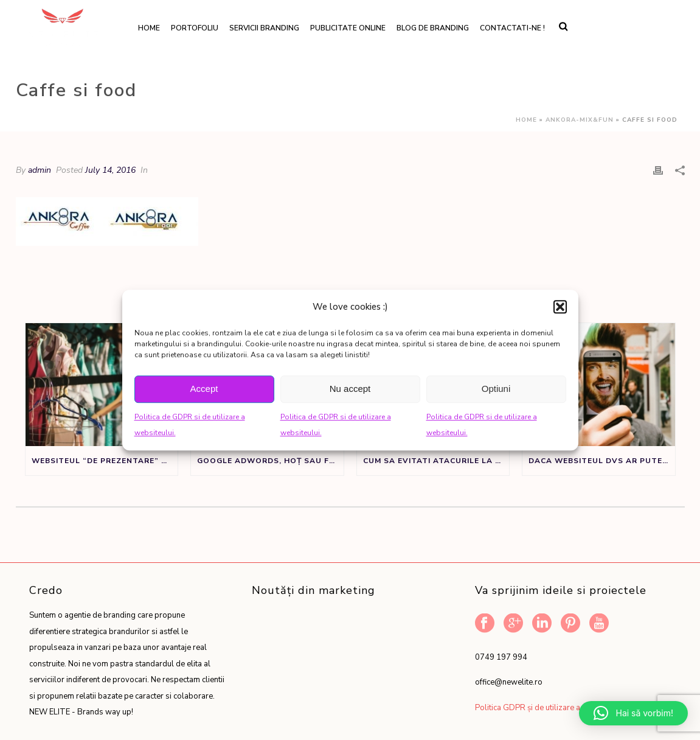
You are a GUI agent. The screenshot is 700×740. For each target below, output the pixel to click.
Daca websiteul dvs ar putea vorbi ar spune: (602, 461)
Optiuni (496, 389)
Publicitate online (348, 28)
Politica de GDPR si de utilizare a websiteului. (190, 425)
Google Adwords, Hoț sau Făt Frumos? (270, 461)
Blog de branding (433, 28)
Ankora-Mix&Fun (580, 120)
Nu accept (350, 389)
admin (40, 170)
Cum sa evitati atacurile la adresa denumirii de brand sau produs (436, 461)
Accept (204, 389)
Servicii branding (264, 28)
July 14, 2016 (110, 170)
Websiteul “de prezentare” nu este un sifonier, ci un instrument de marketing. (105, 461)
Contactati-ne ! (512, 28)
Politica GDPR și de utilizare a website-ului (551, 708)
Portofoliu (195, 28)
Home (149, 28)
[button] (560, 307)
